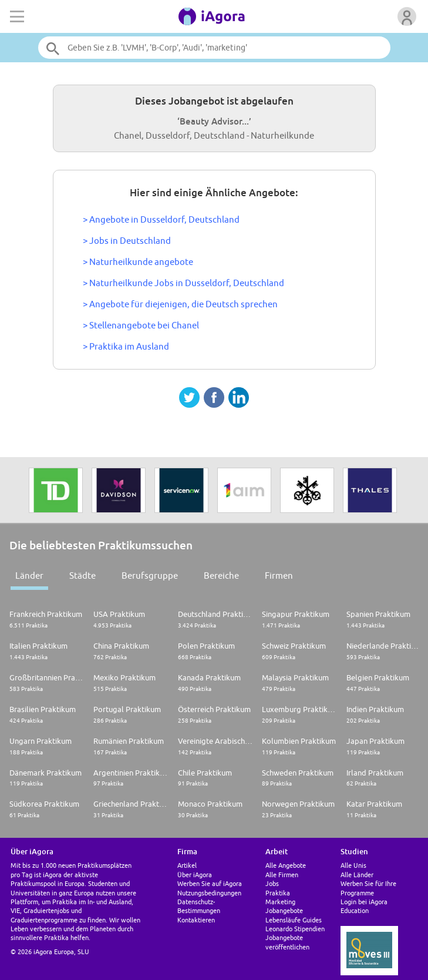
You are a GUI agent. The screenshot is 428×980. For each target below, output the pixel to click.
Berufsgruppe (150, 575)
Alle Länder (357, 875)
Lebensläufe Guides (294, 920)
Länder (29, 575)
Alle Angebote (286, 865)
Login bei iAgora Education (364, 906)
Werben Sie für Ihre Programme (368, 888)
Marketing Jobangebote (284, 906)
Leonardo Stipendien (295, 929)
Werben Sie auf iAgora (210, 883)
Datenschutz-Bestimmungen (199, 906)
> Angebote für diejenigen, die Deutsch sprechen (180, 304)
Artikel (187, 865)
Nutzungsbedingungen (209, 893)
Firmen (279, 575)
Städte (82, 575)
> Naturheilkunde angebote (138, 262)
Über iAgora (195, 875)
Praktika (278, 893)
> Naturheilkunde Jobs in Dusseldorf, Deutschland (183, 283)
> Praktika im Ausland (126, 346)
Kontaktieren (196, 920)
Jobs (272, 883)
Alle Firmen (282, 875)
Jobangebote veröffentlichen (287, 942)
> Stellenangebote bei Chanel (141, 325)
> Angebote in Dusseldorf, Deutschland (161, 219)
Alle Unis (353, 865)
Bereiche (221, 575)
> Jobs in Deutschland (127, 241)
